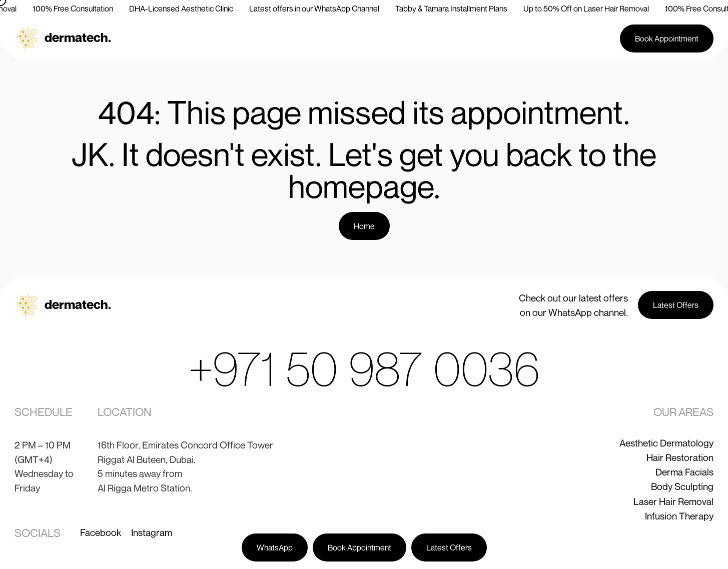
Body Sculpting (682, 486)
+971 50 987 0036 (364, 368)
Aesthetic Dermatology (666, 443)
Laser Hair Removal (673, 501)
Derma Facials (684, 472)
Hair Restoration (680, 457)
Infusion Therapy (679, 516)
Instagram (152, 532)
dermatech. (78, 37)
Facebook (101, 532)
